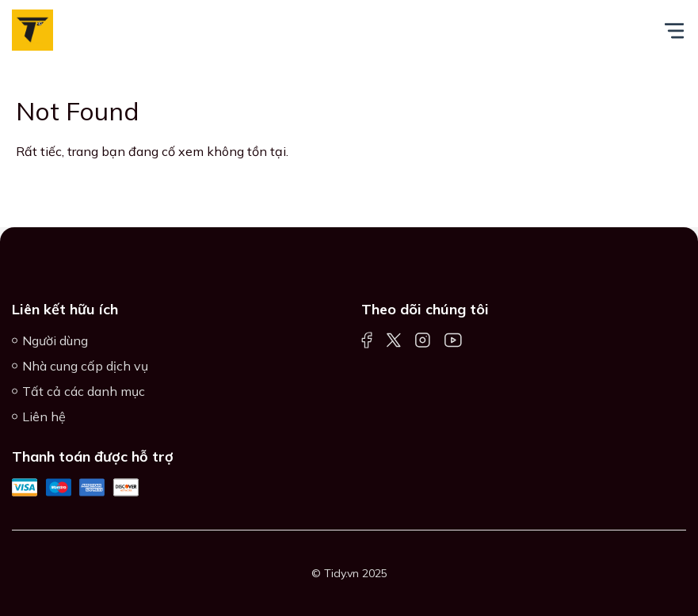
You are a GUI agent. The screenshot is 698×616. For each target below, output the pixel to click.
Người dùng (55, 340)
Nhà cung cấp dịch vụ (85, 366)
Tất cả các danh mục (84, 391)
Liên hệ (44, 416)
